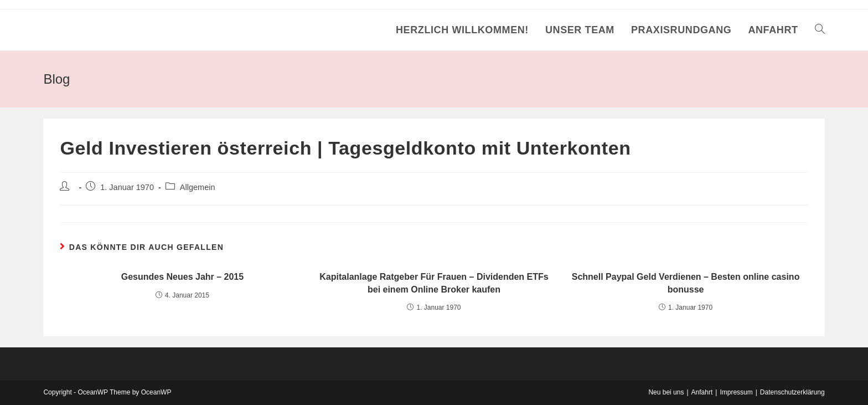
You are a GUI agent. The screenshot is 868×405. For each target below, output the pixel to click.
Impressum (736, 392)
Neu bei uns (666, 392)
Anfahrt (702, 392)
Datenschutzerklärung (792, 392)
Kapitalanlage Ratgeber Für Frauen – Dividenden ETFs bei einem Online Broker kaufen (434, 283)
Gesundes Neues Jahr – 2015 (182, 277)
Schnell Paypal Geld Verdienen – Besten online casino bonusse (686, 283)
